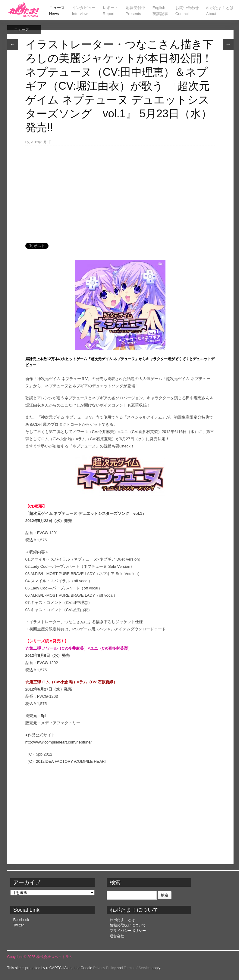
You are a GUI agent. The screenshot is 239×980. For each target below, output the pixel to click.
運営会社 (117, 936)
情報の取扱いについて (128, 925)
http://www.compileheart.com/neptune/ (58, 742)
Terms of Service (137, 968)
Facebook (21, 920)
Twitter (19, 925)
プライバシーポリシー (128, 931)
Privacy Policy (104, 968)
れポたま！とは (122, 920)
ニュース (21, 30)
